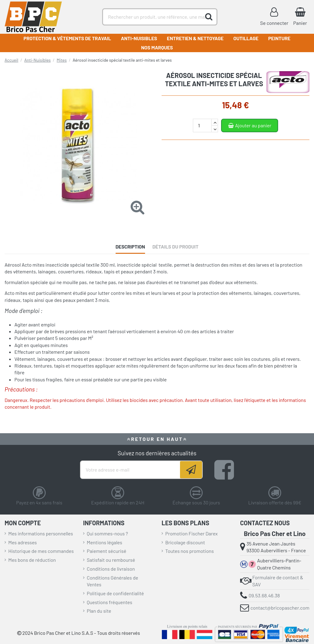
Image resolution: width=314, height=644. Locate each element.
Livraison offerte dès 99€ (275, 502)
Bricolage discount (185, 542)
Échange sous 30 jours (196, 502)
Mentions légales (104, 542)
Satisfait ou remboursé (111, 560)
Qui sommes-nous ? (107, 533)
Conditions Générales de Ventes (112, 581)
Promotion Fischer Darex (191, 533)
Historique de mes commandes (41, 551)
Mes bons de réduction (32, 560)
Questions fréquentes (109, 602)
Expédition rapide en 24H (118, 502)
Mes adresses (23, 542)
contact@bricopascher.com (280, 608)
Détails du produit (175, 247)
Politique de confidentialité (115, 593)
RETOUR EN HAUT (157, 439)
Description (130, 247)
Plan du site (99, 611)
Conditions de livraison (111, 569)
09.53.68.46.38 (264, 595)
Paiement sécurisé (107, 551)
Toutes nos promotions (190, 551)
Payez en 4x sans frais (39, 502)
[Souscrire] (191, 470)
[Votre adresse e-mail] (130, 470)
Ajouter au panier (250, 125)
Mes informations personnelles (41, 533)
